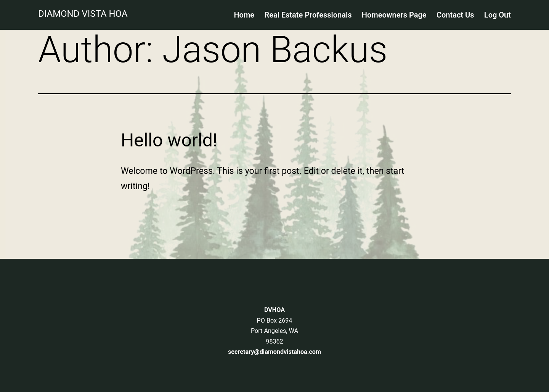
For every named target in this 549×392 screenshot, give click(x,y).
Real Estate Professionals (308, 15)
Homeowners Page (394, 15)
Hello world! (169, 140)
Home (244, 15)
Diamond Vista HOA (83, 14)
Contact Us (455, 15)
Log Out (498, 15)
